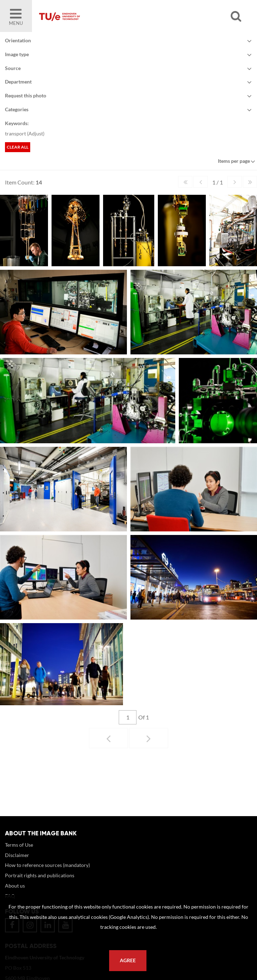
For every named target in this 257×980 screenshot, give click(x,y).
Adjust (36, 133)
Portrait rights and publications (40, 875)
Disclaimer (17, 855)
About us (15, 886)
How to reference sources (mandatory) (47, 865)
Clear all (18, 147)
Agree (128, 960)
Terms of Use (19, 845)
